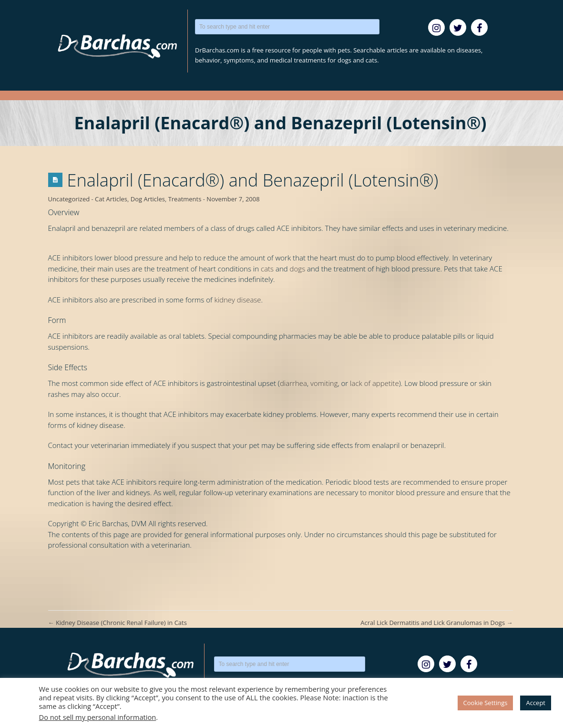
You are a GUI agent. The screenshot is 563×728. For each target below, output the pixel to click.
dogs (298, 269)
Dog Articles (148, 199)
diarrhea (293, 383)
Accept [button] (536, 703)
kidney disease (237, 300)
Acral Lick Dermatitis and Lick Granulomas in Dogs (436, 623)
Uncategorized (69, 199)
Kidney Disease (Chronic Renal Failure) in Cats (118, 623)
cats (267, 269)
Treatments (185, 199)
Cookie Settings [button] (486, 703)
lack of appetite (374, 383)
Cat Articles (111, 199)
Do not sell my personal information (98, 717)
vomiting (324, 383)
